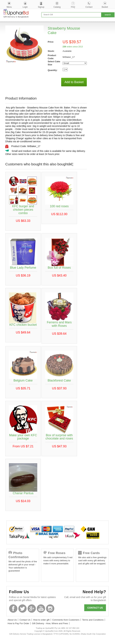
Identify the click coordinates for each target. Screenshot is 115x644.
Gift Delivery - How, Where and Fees (50, 623)
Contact (89, 7)
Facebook (13, 609)
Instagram (50, 609)
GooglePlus (32, 609)
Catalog (57, 7)
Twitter (22, 609)
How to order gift (41, 620)
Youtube (41, 609)
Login (25, 7)
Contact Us (25, 620)
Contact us (95, 608)
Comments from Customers (66, 620)
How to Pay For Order (18, 623)
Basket (105, 7)
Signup (41, 7)
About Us (12, 620)
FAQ (73, 7)
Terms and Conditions (93, 620)
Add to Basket (74, 82)
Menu (9, 7)
